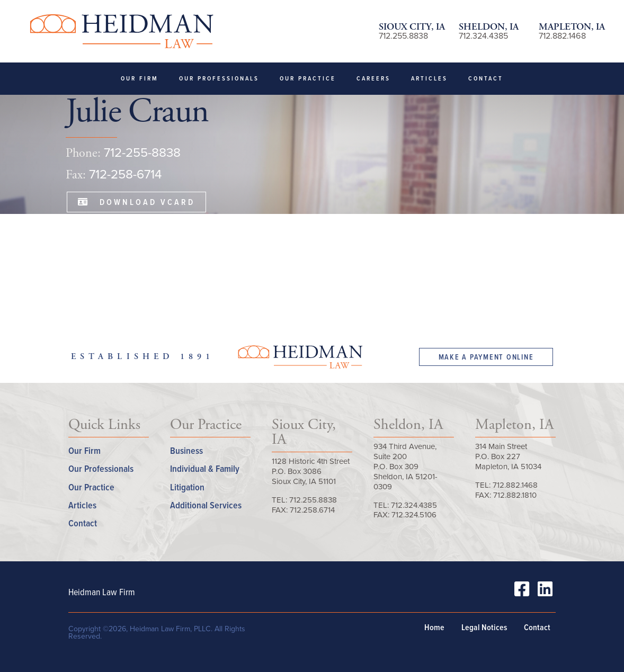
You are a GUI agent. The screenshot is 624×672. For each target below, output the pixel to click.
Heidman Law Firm (121, 31)
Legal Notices (484, 628)
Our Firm (140, 78)
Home (434, 628)
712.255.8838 (403, 36)
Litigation (187, 487)
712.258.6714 (312, 510)
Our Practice (308, 78)
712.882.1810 (515, 495)
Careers (373, 78)
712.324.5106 (414, 515)
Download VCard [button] (137, 202)
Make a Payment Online (486, 357)
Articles (429, 78)
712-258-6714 (125, 174)
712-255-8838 (142, 153)
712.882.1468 (562, 36)
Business (186, 450)
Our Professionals (219, 78)
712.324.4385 (483, 36)
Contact (486, 78)
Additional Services (206, 505)
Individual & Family (205, 468)
